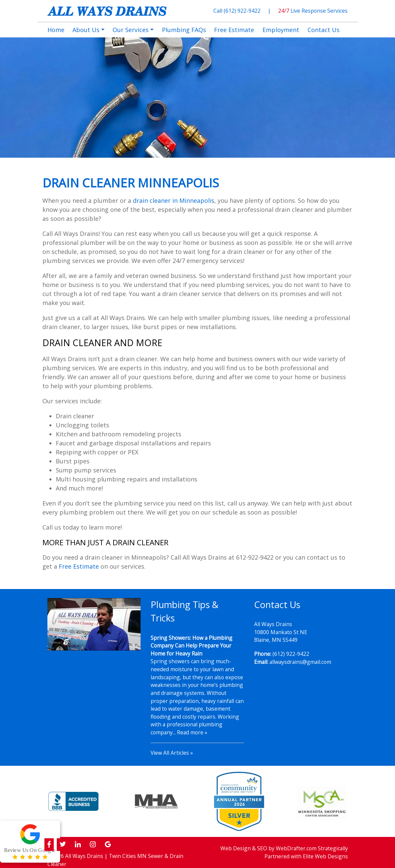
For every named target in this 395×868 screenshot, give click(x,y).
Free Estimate (79, 566)
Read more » (192, 732)
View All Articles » (172, 753)
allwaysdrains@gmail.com (300, 662)
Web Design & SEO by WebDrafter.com (268, 848)
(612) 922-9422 (243, 11)
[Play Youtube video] (94, 624)
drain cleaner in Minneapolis (174, 200)
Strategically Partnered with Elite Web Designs (306, 852)
